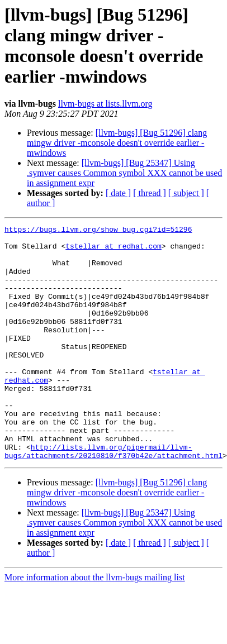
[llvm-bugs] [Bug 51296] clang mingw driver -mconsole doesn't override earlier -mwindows (117, 143)
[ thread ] (150, 193)
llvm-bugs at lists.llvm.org (105, 104)
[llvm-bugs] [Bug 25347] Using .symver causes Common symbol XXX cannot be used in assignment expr (124, 173)
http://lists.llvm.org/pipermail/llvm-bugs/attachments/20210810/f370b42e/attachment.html (114, 497)
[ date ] (118, 193)
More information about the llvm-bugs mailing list (95, 624)
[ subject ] (186, 193)
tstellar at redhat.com (114, 251)
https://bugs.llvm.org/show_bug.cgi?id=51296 (98, 231)
